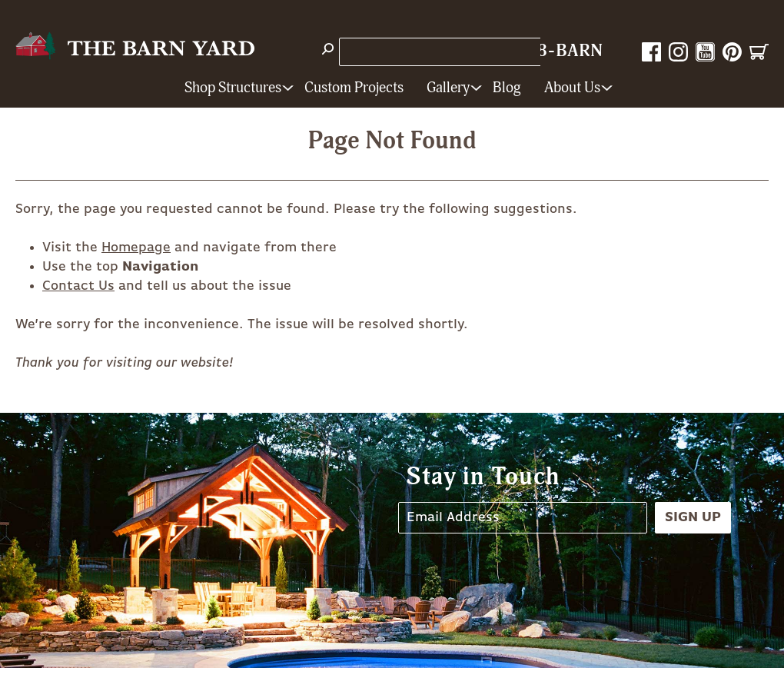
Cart (759, 52)
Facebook (651, 52)
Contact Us (78, 286)
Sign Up (693, 517)
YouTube (705, 52)
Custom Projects (354, 88)
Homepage (136, 248)
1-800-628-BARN (530, 51)
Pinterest (732, 52)
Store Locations (395, 52)
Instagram (678, 52)
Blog (507, 88)
